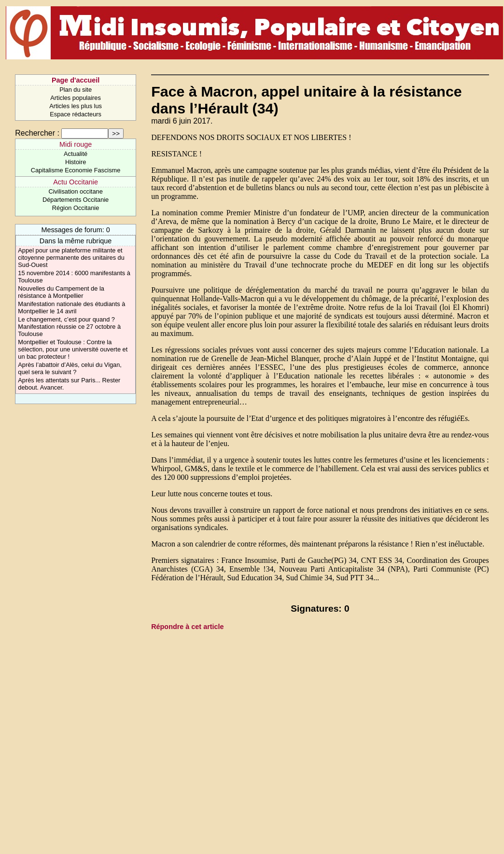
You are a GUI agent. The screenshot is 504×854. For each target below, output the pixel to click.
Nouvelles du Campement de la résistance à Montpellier (61, 292)
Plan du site (76, 90)
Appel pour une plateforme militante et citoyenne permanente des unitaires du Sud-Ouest (71, 258)
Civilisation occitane (75, 191)
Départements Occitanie (76, 200)
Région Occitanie (76, 208)
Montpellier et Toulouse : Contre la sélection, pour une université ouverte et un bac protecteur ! (73, 349)
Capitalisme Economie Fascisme (76, 170)
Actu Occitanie (76, 182)
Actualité (76, 154)
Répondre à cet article (187, 627)
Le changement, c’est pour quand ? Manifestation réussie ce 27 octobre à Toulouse (69, 327)
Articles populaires (76, 98)
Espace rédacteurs (76, 114)
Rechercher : (37, 133)
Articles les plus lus (76, 106)
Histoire (76, 162)
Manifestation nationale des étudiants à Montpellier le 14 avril (71, 308)
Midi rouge (76, 144)
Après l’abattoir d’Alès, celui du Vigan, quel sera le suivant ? (70, 368)
